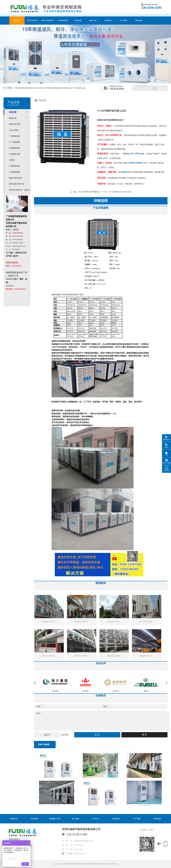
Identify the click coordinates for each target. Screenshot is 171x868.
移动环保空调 (15, 124)
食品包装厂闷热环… (114, 622)
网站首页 (17, 21)
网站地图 (148, 5)
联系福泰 (139, 21)
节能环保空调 (32, 21)
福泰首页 (14, 819)
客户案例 (75, 819)
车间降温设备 (15, 148)
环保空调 (13, 112)
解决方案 (93, 21)
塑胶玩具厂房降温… (82, 622)
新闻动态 (116, 819)
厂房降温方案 (15, 154)
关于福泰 (124, 21)
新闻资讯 (108, 21)
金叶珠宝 (146, 691)
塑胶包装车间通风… (114, 656)
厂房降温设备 (15, 136)
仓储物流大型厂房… (147, 656)
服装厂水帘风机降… (49, 656)
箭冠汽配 (116, 691)
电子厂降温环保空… (147, 622)
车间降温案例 (63, 21)
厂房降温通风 (15, 172)
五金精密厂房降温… (49, 622)
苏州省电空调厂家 (16, 184)
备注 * (102, 721)
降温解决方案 (55, 819)
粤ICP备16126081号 (110, 864)
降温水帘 (13, 118)
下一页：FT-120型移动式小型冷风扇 (116, 192)
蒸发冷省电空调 (47, 21)
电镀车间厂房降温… (82, 656)
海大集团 (85, 691)
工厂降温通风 (15, 142)
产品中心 (96, 819)
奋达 (55, 691)
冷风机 (12, 160)
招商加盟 (78, 21)
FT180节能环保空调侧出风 (89, 192)
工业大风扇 (14, 130)
